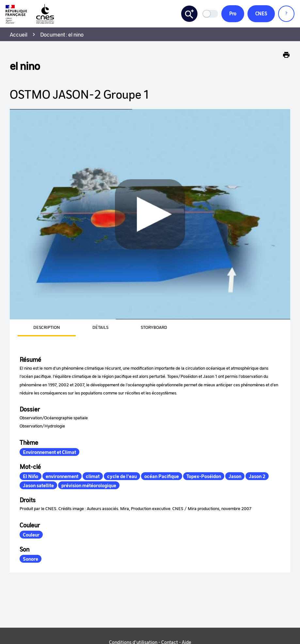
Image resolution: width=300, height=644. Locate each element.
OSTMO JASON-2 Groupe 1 (79, 94)
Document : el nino (62, 35)
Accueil (19, 35)
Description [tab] (47, 327)
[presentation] (39, 328)
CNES (261, 14)
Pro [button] (231, 14)
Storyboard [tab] (154, 327)
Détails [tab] (100, 327)
